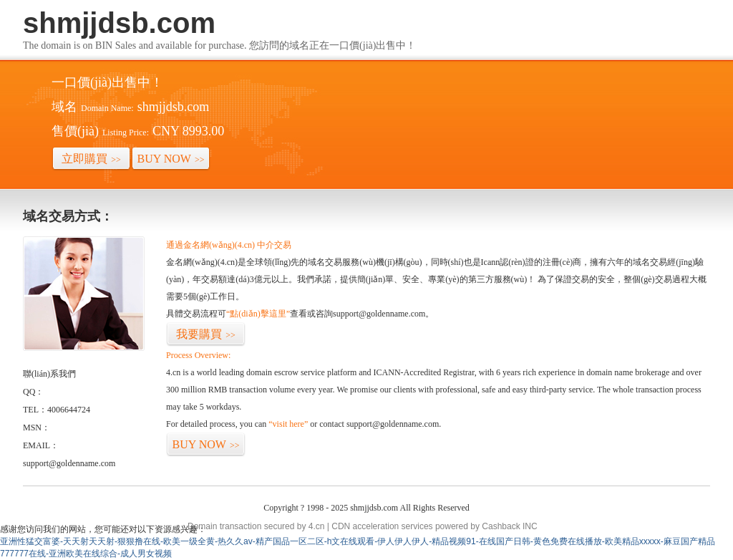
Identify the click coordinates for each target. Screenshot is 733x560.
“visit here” (288, 424)
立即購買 (91, 159)
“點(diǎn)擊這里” (258, 314)
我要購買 (206, 334)
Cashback (501, 526)
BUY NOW (171, 159)
